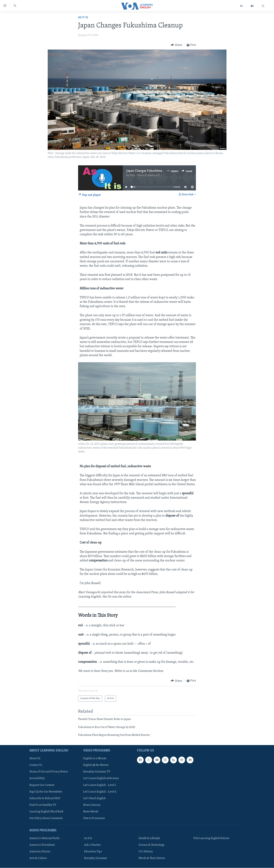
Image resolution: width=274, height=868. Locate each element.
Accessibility (37, 778)
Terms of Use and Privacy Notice (49, 772)
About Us (35, 758)
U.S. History (146, 852)
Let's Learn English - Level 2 (100, 792)
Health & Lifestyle (149, 838)
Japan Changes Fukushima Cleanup (150, 171)
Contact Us (36, 765)
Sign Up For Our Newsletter (46, 792)
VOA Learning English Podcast (211, 838)
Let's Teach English (94, 798)
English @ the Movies (96, 765)
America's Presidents (42, 845)
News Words (91, 811)
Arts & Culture (38, 858)
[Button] (176, 45)
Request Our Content (42, 785)
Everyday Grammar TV (97, 772)
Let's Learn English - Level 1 (100, 785)
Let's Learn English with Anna (101, 778)
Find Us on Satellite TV (43, 805)
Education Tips (93, 852)
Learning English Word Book (46, 811)
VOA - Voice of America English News (152, 175)
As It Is (83, 18)
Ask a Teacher (92, 845)
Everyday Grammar (96, 858)
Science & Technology (152, 845)
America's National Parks (45, 838)
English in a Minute (95, 758)
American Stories (40, 852)
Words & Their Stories (152, 858)
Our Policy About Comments (46, 818)
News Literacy (92, 805)
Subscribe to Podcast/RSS (45, 798)
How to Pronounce (94, 818)
